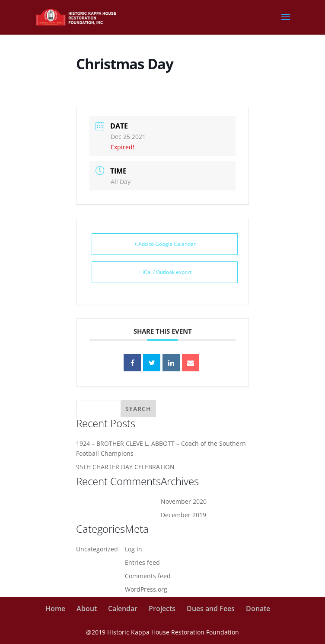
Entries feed (142, 562)
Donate (258, 609)
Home (55, 609)
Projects (162, 609)
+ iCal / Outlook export (165, 272)
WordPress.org (146, 589)
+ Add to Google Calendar (165, 244)
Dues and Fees (211, 609)
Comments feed (148, 576)
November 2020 (184, 501)
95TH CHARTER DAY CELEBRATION (125, 467)
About (87, 609)
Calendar (123, 609)
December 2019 (183, 515)
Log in (134, 549)
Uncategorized (97, 549)
